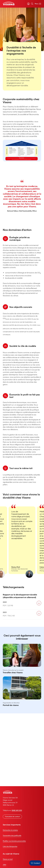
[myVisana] (28, 4)
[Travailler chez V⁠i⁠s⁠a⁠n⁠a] (22, 664)
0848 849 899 (17, 810)
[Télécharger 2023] (39, 616)
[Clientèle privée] (9, 4)
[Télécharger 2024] (39, 606)
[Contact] (35, 863)
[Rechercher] (32, 4)
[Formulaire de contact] (12, 817)
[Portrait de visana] (22, 696)
